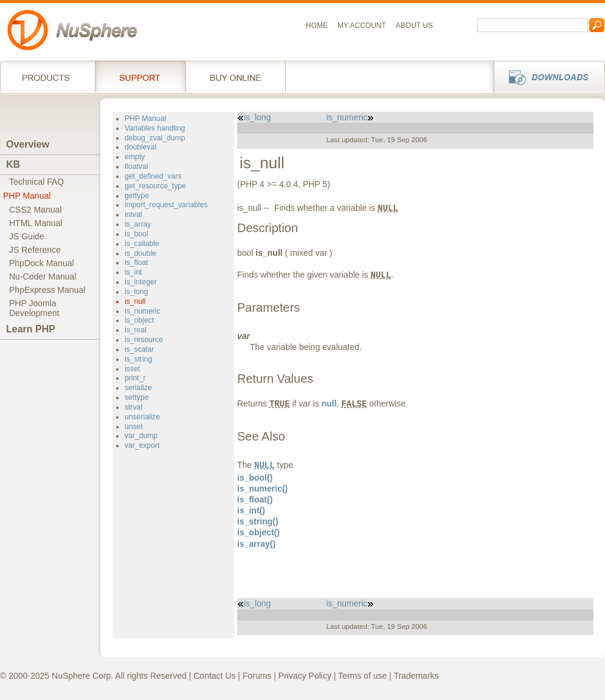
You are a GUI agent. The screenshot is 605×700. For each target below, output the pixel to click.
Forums (257, 676)
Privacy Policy (305, 676)
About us (414, 26)
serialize (138, 388)
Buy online (236, 77)
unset (134, 427)
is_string (138, 359)
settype (137, 397)
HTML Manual (36, 223)
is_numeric (143, 311)
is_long (137, 292)
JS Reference (35, 250)
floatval (137, 166)
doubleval (140, 147)
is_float (137, 262)
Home (317, 26)
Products (47, 77)
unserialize (142, 417)
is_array (138, 224)
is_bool (137, 234)
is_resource (144, 340)
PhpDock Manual (42, 263)
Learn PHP (31, 329)
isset (132, 369)
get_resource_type (155, 186)
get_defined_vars (153, 176)
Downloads (546, 77)
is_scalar (139, 349)
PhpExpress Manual (47, 290)
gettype (137, 196)
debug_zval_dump (155, 138)
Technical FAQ (36, 182)
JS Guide (27, 236)
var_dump (141, 436)
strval (133, 407)
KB (13, 164)
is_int (133, 272)
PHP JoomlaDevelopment (34, 308)
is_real (136, 330)
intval (133, 214)
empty (135, 157)
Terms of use (362, 676)
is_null (135, 301)
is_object (139, 320)
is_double (140, 253)
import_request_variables (166, 205)
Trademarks (416, 676)
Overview (28, 144)
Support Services (140, 77)
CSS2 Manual (35, 210)
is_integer (141, 282)
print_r (135, 378)
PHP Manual (27, 196)
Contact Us (214, 676)
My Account (362, 26)
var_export (142, 445)
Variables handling (155, 128)
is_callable (142, 244)
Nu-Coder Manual (43, 276)
